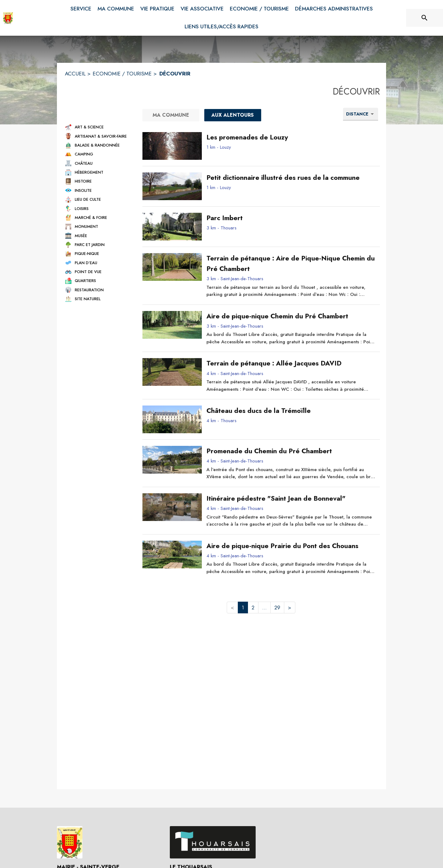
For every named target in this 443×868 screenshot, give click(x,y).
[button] (98, 127)
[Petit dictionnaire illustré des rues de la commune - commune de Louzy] (291, 178)
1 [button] (243, 608)
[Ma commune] (171, 115)
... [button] (264, 608)
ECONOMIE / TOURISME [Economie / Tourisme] (122, 74)
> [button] (290, 608)
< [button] (232, 608)
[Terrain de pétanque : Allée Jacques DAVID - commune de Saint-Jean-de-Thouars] (291, 363)
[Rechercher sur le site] (425, 18)
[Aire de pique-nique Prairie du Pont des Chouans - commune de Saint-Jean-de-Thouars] (291, 546)
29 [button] (277, 608)
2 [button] (253, 608)
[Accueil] (8, 18)
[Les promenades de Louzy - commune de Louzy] (291, 137)
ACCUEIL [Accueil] (75, 74)
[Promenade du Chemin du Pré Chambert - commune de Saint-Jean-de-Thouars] (291, 451)
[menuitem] (81, 8)
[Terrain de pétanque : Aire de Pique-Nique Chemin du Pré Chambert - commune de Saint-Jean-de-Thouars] (291, 264)
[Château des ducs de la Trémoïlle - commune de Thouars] (291, 411)
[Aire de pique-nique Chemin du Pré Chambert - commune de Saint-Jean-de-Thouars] (291, 316)
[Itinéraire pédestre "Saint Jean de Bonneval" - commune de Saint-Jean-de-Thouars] (291, 499)
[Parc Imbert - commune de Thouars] (291, 218)
